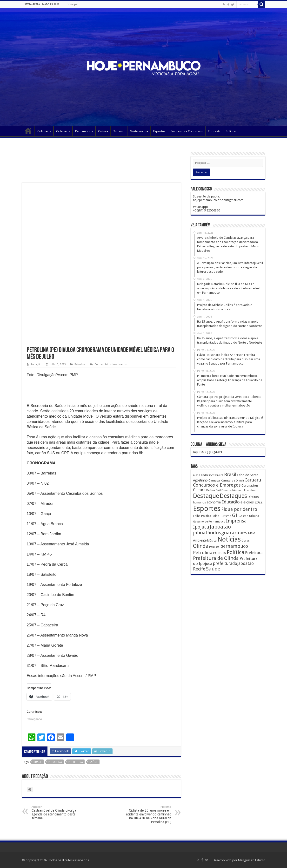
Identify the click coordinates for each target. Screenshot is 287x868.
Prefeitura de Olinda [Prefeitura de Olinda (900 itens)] (216, 558)
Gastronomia (139, 131)
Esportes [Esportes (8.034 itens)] (207, 509)
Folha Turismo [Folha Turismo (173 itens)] (222, 516)
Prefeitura (76, 762)
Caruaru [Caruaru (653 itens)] (253, 480)
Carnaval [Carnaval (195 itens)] (214, 480)
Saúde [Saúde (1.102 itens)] (213, 569)
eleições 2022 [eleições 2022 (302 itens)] (251, 502)
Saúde (94, 762)
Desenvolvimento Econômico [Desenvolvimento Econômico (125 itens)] (240, 490)
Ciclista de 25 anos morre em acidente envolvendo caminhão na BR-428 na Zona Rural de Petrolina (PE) (147, 815)
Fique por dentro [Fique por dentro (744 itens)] (239, 509)
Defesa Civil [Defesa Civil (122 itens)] (214, 490)
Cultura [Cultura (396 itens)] (199, 490)
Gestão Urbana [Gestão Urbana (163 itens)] (249, 516)
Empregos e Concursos (187, 131)
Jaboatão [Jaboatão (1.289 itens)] (220, 527)
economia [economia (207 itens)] (214, 502)
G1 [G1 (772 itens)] (235, 515)
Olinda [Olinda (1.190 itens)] (201, 546)
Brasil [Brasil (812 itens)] (230, 475)
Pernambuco (84, 131)
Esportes (159, 131)
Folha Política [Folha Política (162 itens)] (202, 516)
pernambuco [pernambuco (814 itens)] (234, 546)
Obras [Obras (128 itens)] (246, 541)
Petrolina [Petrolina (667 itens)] (203, 553)
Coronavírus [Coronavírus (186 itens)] (250, 485)
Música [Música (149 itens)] (212, 541)
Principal (73, 4)
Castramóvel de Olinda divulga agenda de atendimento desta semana (56, 813)
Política (231, 131)
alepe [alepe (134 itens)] (197, 475)
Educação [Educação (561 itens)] (231, 502)
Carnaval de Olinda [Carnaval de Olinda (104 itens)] (233, 481)
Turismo (119, 131)
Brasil (38, 762)
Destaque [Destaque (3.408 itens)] (206, 496)
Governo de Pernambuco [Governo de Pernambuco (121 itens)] (209, 522)
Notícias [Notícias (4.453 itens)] (229, 539)
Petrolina (80, 364)
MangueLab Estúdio (252, 860)
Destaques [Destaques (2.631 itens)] (233, 496)
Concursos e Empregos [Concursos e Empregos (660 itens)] (217, 485)
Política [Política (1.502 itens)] (236, 552)
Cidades (62, 131)
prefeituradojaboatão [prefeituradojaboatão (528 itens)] (233, 563)
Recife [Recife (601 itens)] (199, 569)
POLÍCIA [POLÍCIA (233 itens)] (220, 553)
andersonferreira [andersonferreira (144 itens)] (212, 475)
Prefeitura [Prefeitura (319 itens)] (254, 553)
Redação (36, 364)
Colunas (43, 131)
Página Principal (28, 131)
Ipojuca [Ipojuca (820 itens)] (201, 527)
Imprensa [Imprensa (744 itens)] (236, 521)
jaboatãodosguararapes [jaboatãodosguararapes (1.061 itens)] (220, 533)
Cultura (103, 131)
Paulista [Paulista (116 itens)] (214, 547)
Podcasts (214, 131)
